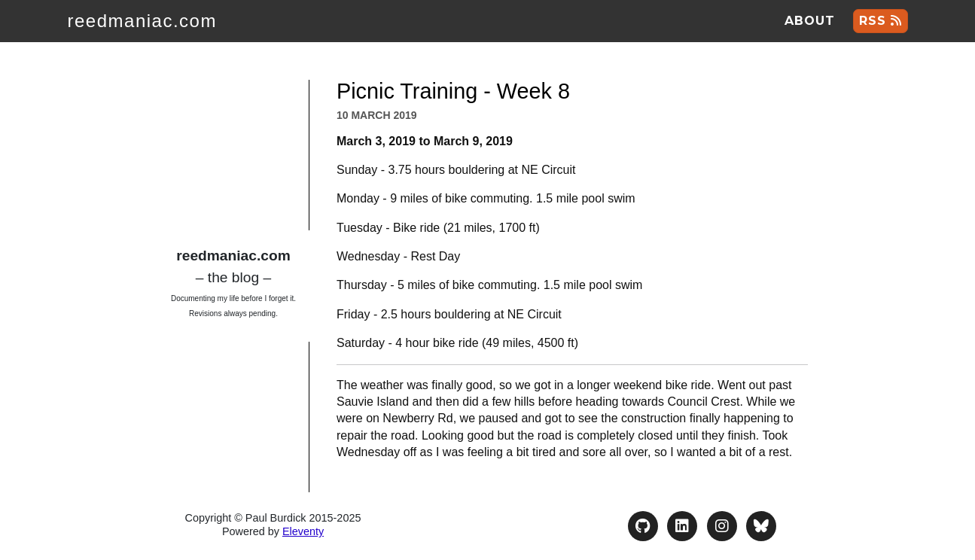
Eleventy (303, 531)
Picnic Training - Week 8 (453, 91)
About (810, 21)
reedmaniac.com (142, 21)
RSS (881, 21)
